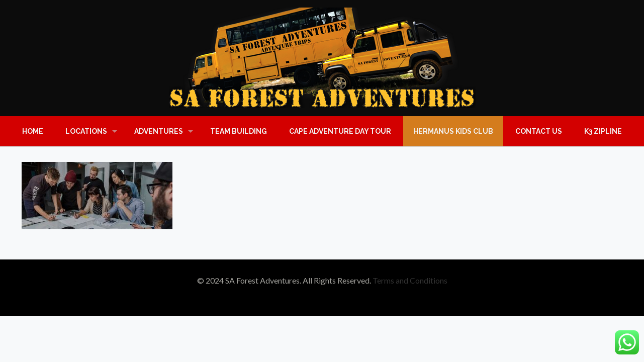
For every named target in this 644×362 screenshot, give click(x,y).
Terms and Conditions (410, 280)
